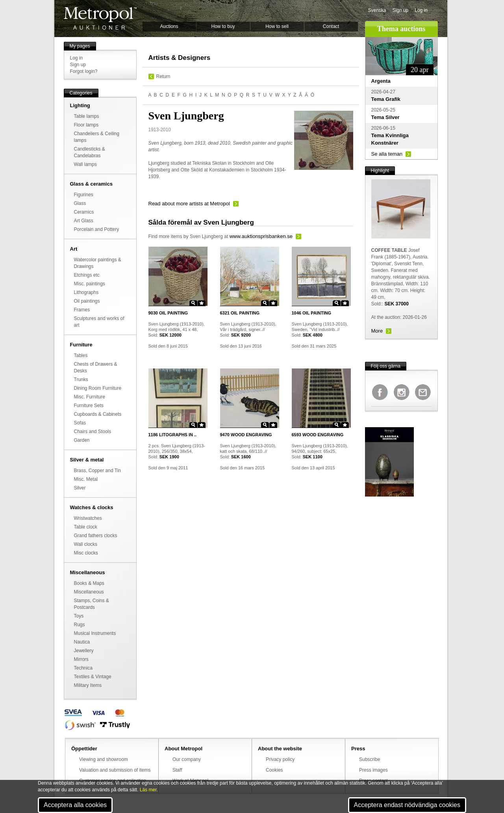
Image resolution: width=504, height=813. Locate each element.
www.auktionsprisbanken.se (261, 236)
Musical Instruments (95, 633)
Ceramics (84, 212)
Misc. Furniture (90, 397)
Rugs (80, 625)
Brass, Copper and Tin (97, 471)
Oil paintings (87, 301)
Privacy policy (280, 759)
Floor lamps (86, 125)
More (377, 331)
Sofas (80, 423)
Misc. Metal (86, 479)
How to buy (223, 26)
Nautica (82, 642)
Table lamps (87, 116)
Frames (82, 310)
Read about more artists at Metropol (189, 204)
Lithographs (86, 292)
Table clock (86, 527)
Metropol (100, 18)
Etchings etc (87, 275)
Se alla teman (387, 154)
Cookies (274, 770)
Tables (81, 355)
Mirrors (81, 659)
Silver (80, 488)
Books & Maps (89, 583)
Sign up (401, 10)
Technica (83, 668)
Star (202, 303)
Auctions (169, 26)
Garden (82, 440)
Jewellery (84, 651)
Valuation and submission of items (115, 770)
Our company (187, 759)
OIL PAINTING (168, 313)
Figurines (84, 195)
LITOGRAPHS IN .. (173, 435)
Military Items (88, 685)
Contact (331, 26)
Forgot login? (84, 71)
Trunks (81, 380)
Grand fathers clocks (96, 536)
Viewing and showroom (104, 759)
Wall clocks (86, 544)
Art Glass (84, 221)
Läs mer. (149, 790)
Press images (373, 770)
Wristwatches (88, 518)
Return (163, 76)
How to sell (277, 26)
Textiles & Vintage (93, 677)
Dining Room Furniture (98, 388)
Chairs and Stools (93, 432)
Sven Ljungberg (206, 236)
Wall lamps (85, 164)
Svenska (377, 10)
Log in (421, 10)
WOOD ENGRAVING (246, 435)
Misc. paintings (90, 284)
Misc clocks (86, 553)
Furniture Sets (89, 406)
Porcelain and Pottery (97, 229)
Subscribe (370, 759)
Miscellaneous (89, 592)
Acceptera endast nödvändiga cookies (407, 805)
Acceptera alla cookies (75, 805)
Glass (80, 203)
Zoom (193, 303)
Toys (79, 616)
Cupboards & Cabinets (98, 414)
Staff (177, 770)
